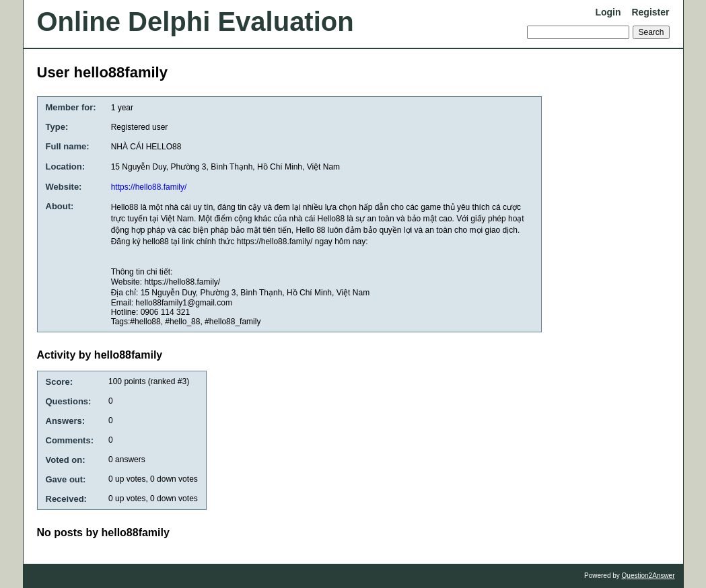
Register (650, 12)
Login (608, 12)
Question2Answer (648, 576)
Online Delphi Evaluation (196, 22)
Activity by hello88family (100, 355)
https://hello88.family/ (149, 187)
